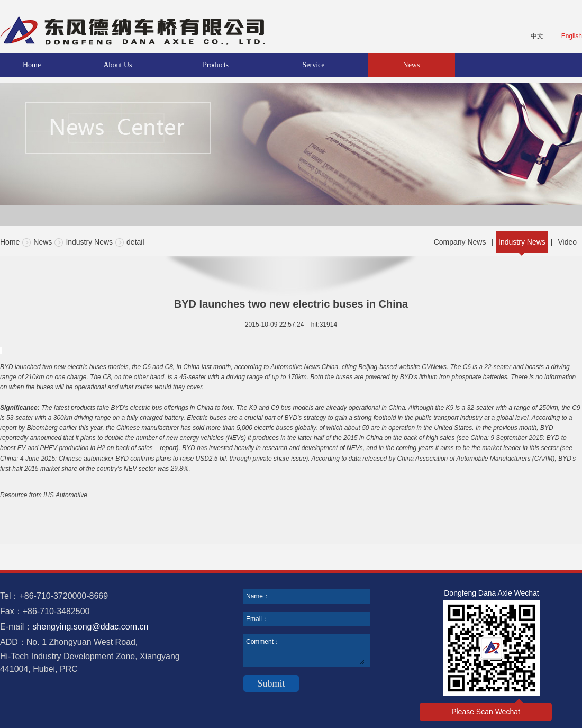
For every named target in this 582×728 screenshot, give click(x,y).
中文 (537, 36)
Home (32, 65)
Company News (460, 242)
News (412, 65)
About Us (117, 65)
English (572, 36)
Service (314, 65)
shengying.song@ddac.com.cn (90, 627)
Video (567, 242)
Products (216, 65)
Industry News (89, 242)
